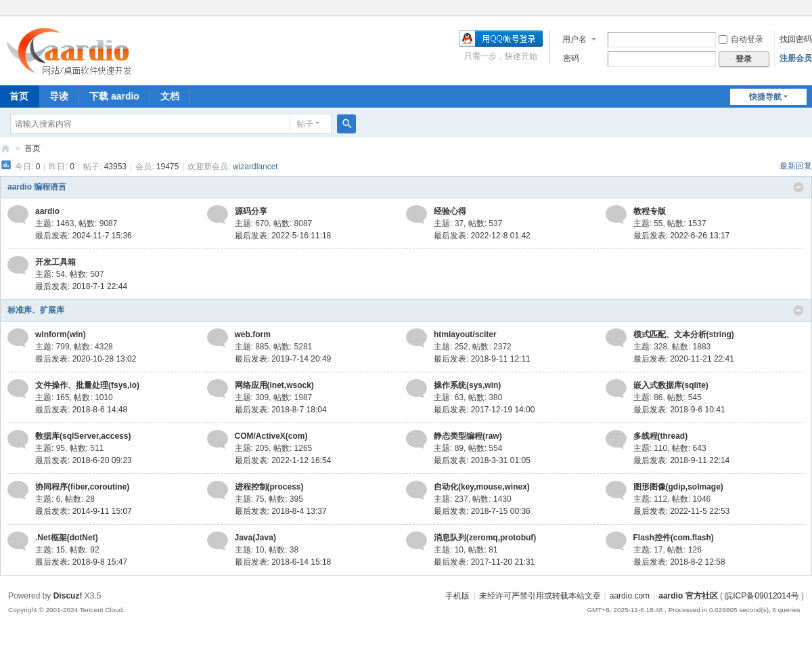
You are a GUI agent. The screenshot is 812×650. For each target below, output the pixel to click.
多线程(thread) (661, 436)
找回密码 (796, 39)
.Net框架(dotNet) (67, 538)
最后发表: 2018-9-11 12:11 (482, 359)
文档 (170, 96)
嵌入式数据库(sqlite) (671, 385)
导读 (59, 96)
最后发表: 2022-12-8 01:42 (482, 236)
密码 (571, 58)
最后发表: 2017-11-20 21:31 (484, 562)
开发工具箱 (55, 262)
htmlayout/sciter (465, 334)
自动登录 (741, 39)
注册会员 (796, 58)
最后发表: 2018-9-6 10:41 (679, 410)
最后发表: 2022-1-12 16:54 (283, 460)
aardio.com (630, 596)
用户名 (574, 39)
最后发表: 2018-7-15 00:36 (482, 511)
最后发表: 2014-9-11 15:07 (84, 511)
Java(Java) (255, 538)
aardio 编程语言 (37, 187)
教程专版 (650, 211)
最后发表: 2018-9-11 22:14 (682, 460)
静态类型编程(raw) (468, 436)
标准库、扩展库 (36, 310)
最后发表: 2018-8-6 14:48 (81, 410)
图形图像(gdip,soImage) (678, 487)
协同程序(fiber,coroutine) (82, 487)
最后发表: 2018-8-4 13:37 (281, 511)
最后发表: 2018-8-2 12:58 (679, 562)
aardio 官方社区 (5, 149)
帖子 (305, 124)
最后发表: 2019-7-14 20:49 (283, 359)
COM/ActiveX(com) (271, 436)
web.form (253, 334)
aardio (47, 211)
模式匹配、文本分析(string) (684, 334)
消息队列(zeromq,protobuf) (485, 538)
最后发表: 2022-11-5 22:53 (682, 511)
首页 (32, 148)
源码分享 (251, 211)
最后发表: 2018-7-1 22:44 (81, 286)
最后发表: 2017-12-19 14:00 (484, 410)
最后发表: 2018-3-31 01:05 (482, 460)
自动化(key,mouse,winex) (482, 487)
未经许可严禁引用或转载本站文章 (540, 596)
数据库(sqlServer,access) (83, 436)
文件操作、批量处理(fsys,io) (87, 385)
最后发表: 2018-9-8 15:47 (81, 562)
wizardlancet (255, 167)
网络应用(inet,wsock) (274, 385)
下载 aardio (114, 96)
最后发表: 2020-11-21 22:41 (684, 359)
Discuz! (68, 596)
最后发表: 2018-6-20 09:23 (84, 460)
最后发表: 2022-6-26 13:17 (682, 236)
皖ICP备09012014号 (762, 596)
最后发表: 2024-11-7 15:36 (84, 236)
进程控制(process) (269, 487)
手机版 (457, 596)
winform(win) (61, 334)
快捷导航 (765, 97)
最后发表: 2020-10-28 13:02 (86, 359)
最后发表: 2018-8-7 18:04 (281, 410)
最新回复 (796, 166)
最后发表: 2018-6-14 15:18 (283, 562)
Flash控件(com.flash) (674, 538)
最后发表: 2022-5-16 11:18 (283, 236)
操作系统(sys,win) (467, 385)
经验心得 (450, 211)
